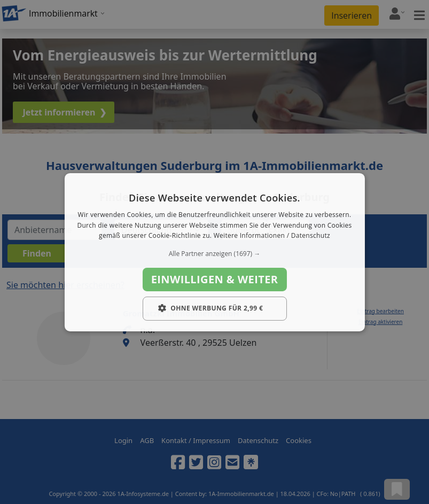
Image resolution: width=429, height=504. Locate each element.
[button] (214, 254)
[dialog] (214, 252)
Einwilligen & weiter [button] (215, 279)
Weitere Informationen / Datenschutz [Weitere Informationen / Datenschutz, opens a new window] (272, 235)
